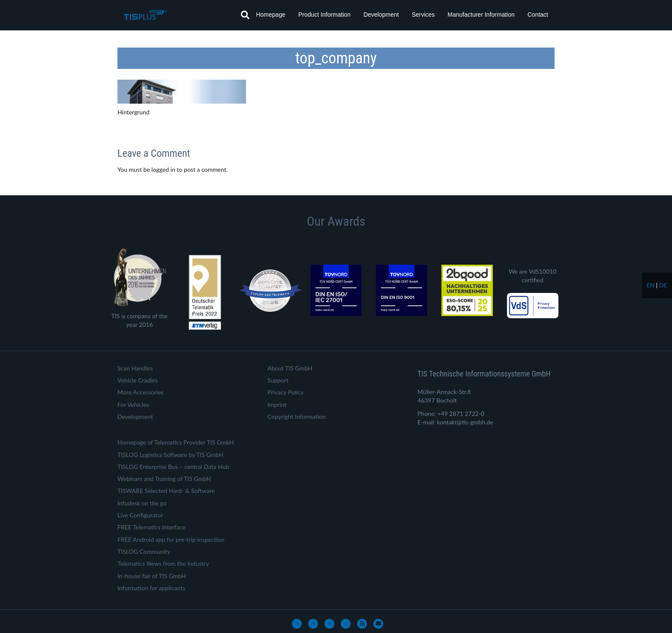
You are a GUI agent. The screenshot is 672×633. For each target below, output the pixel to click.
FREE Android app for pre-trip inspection (171, 539)
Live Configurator (140, 515)
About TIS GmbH (290, 368)
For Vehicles (133, 405)
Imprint (277, 405)
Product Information (324, 15)
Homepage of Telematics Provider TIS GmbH (176, 442)
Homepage (271, 15)
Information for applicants (151, 588)
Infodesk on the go (142, 503)
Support (278, 380)
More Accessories (141, 392)
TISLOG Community (144, 551)
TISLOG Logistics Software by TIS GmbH (170, 455)
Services (423, 15)
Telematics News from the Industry (163, 563)
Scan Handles (135, 368)
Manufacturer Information (481, 15)
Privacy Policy (285, 392)
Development (381, 15)
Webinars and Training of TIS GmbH (164, 479)
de (663, 285)
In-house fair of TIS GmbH (152, 576)
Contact (538, 15)
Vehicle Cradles (138, 380)
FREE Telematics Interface (151, 527)
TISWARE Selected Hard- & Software (166, 491)
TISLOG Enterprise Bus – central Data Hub (173, 467)
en (650, 285)
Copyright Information (297, 417)
